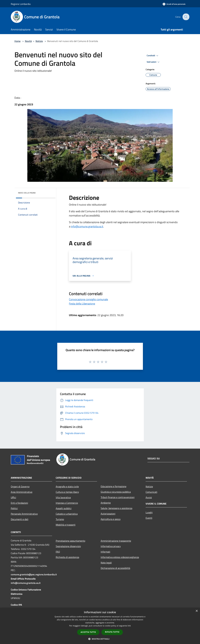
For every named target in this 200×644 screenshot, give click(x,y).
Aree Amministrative (22, 492)
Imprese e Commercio (67, 503)
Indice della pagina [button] (27, 193)
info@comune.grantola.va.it (87, 226)
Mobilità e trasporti (66, 525)
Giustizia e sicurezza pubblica (116, 492)
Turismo (60, 519)
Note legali (106, 563)
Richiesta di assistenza (67, 557)
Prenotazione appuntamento (70, 541)
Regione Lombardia (21, 4)
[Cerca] (186, 17)
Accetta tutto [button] (88, 632)
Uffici (13, 497)
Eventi (149, 518)
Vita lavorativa (63, 497)
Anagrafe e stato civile (67, 486)
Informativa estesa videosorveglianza (120, 557)
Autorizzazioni (108, 514)
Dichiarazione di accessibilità (115, 568)
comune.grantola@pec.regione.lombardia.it (34, 574)
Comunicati (151, 492)
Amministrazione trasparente (116, 541)
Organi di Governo (20, 486)
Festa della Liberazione (82, 304)
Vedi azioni (154, 62)
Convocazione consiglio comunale (88, 299)
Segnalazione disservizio (68, 546)
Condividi (153, 56)
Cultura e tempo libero (67, 492)
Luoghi (149, 512)
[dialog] (100, 626)
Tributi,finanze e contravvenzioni (118, 497)
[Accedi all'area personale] (174, 4)
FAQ (58, 552)
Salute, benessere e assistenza (116, 508)
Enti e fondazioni (19, 503)
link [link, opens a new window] (129, 626)
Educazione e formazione (114, 486)
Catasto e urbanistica (67, 514)
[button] (100, 639)
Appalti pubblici (64, 508)
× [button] (197, 611)
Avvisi (149, 497)
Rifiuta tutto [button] (112, 632)
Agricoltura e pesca (111, 519)
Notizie (39, 41)
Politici (14, 508)
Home (17, 41)
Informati (105, 552)
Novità (28, 41)
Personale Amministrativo (24, 514)
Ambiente (106, 503)
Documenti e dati (20, 519)
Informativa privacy (111, 546)
